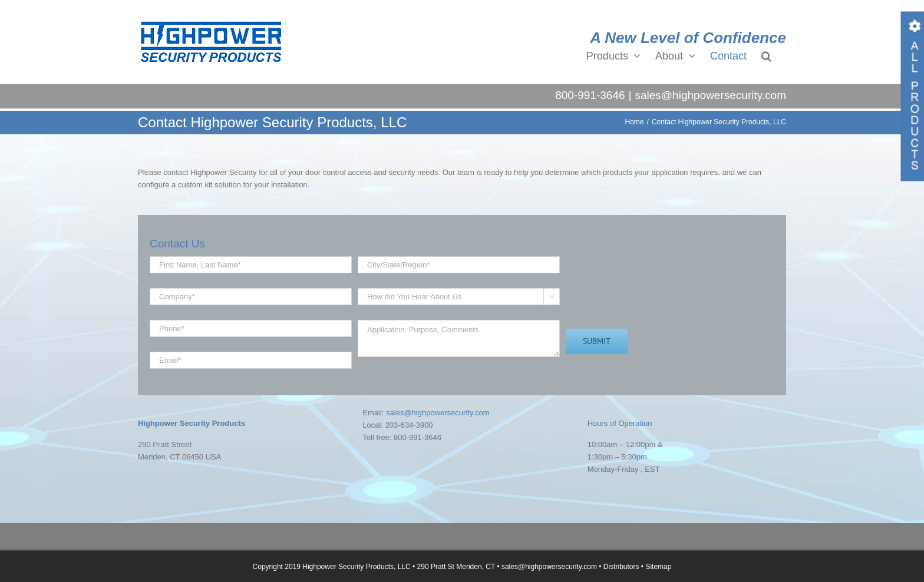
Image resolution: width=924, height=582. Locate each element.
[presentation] (655, 291)
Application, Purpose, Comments (459, 338)
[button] (766, 56)
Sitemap (658, 567)
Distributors (621, 567)
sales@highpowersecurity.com (710, 95)
